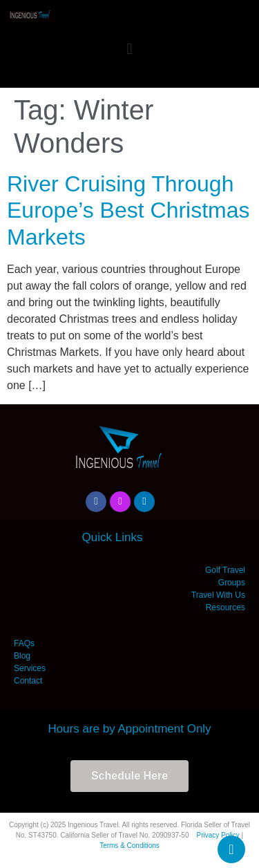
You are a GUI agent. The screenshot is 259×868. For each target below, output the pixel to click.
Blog (22, 656)
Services (30, 668)
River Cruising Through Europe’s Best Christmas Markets (128, 210)
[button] (129, 49)
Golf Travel (225, 570)
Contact (28, 681)
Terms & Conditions (129, 846)
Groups (232, 583)
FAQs (24, 643)
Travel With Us (218, 595)
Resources (226, 607)
